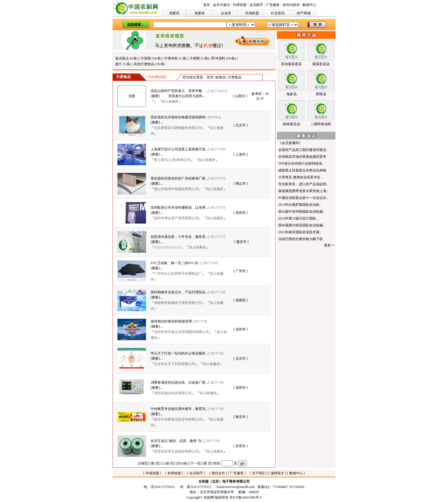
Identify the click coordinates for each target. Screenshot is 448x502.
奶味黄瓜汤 (291, 124)
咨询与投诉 (291, 5)
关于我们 (259, 473)
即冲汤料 (218, 58)
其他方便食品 (144, 64)
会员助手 (256, 5)
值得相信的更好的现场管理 (171, 321)
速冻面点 (122, 58)
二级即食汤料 (321, 124)
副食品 (221, 77)
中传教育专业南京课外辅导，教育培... (179, 409)
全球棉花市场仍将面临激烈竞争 (302, 157)
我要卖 (200, 13)
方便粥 (195, 58)
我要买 (174, 13)
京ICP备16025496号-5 (246, 497)
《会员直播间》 (290, 143)
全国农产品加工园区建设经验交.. (303, 150)
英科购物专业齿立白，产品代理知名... (179, 292)
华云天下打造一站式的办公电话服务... (179, 353)
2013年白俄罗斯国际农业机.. (300, 205)
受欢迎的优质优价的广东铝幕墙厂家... (179, 178)
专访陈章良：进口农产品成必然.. (303, 184)
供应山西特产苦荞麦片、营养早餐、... (179, 91)
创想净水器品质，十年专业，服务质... (179, 237)
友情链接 (174, 473)
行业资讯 (278, 13)
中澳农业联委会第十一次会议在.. (303, 198)
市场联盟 (252, 13)
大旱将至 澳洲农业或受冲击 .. (301, 177)
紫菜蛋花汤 (321, 64)
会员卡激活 (221, 5)
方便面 (146, 58)
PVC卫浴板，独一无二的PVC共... (176, 263)
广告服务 (273, 5)
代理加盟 (240, 5)
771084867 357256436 (288, 487)
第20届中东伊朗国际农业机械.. (301, 212)
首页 (207, 5)
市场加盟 (152, 473)
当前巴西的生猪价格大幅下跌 (301, 239)
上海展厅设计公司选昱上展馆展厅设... (179, 149)
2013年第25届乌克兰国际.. (298, 218)
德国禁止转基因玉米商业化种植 (302, 170)
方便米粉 (171, 58)
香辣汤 (321, 94)
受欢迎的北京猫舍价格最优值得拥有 (178, 117)
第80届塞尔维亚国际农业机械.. (301, 225)
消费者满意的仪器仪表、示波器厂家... (179, 383)
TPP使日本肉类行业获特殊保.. (301, 164)
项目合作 (218, 473)
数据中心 (309, 5)
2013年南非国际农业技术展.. (300, 232)
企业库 (226, 13)
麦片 (119, 64)
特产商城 (304, 13)
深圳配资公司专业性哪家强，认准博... (179, 208)
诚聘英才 (277, 473)
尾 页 (208, 463)
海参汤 (291, 94)
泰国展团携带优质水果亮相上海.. (303, 191)
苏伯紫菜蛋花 (291, 64)
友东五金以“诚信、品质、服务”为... (177, 441)
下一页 (195, 463)
